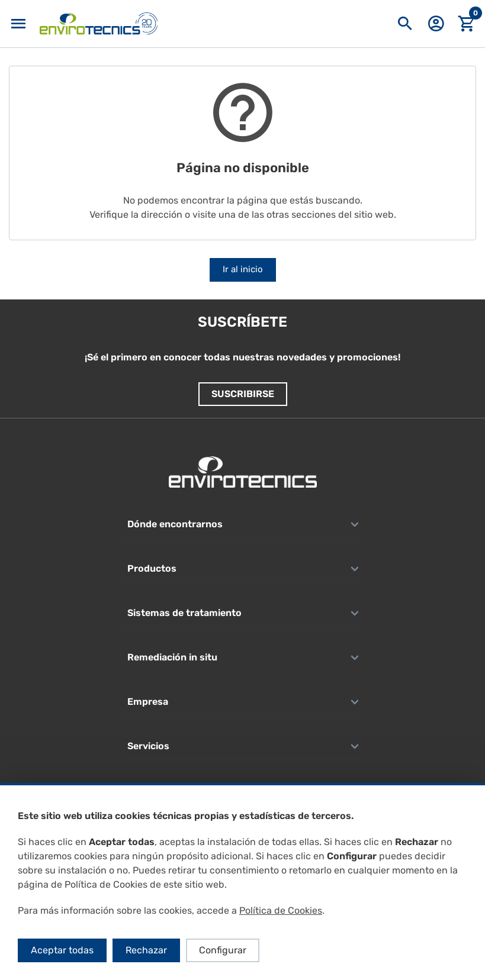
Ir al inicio (243, 269)
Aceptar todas (62, 950)
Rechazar (146, 950)
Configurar (223, 950)
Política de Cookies (281, 910)
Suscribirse (243, 394)
